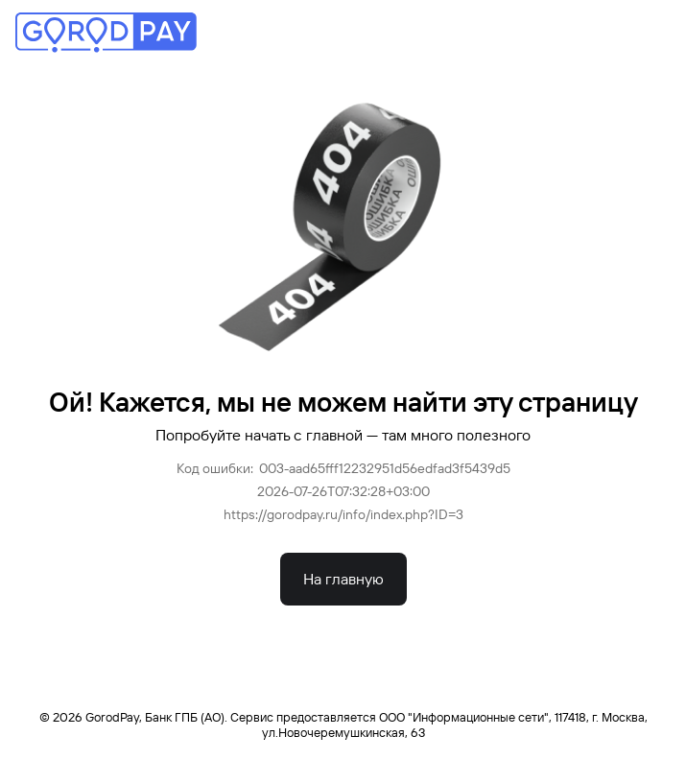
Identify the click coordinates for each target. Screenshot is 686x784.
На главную (343, 579)
